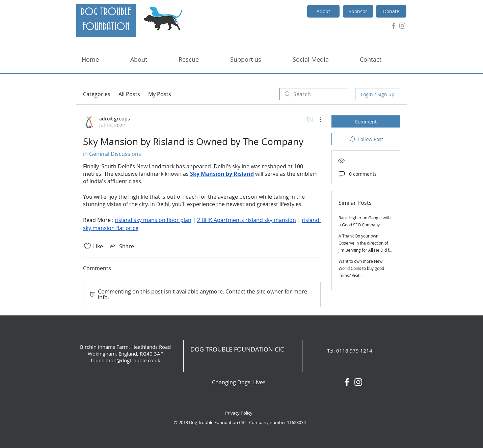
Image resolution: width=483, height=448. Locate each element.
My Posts (160, 94)
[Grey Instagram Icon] (402, 26)
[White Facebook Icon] (347, 382)
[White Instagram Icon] (358, 382)
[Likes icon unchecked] (87, 246)
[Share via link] (121, 246)
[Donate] (391, 11)
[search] (314, 94)
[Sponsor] (358, 11)
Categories (97, 94)
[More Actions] (317, 119)
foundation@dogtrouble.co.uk (126, 360)
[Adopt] (323, 11)
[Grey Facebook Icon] (394, 26)
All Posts (129, 94)
